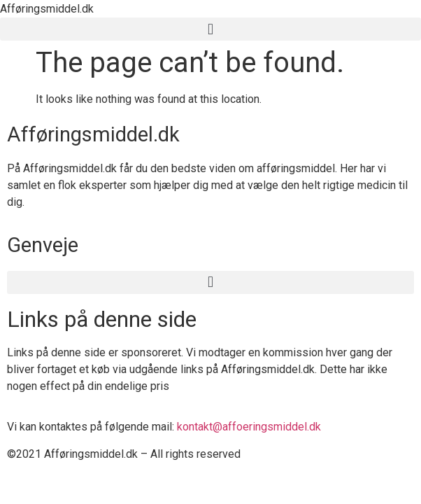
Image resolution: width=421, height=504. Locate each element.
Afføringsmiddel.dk (47, 9)
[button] (210, 29)
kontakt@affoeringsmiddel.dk (249, 427)
